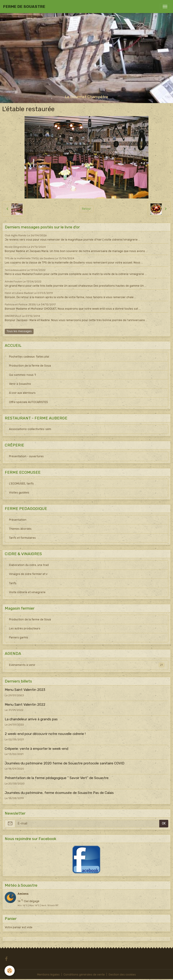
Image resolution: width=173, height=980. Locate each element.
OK (164, 823)
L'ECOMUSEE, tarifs (21, 484)
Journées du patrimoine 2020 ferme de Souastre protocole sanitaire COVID (65, 763)
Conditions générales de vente (84, 975)
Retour (86, 209)
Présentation (18, 520)
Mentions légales (48, 975)
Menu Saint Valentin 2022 (25, 705)
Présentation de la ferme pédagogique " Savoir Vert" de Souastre (57, 778)
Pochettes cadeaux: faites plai (29, 357)
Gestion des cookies (122, 975)
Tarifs (13, 583)
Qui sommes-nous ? (23, 375)
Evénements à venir (87, 665)
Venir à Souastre (20, 384)
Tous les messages (19, 331)
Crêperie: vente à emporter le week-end (36, 749)
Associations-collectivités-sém (30, 429)
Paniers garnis (19, 638)
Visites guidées (19, 493)
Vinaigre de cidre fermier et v (28, 574)
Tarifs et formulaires (22, 538)
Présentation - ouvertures (26, 456)
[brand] (24, 7)
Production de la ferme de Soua (30, 366)
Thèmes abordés (20, 529)
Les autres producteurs (25, 629)
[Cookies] (10, 971)
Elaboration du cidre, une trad (29, 565)
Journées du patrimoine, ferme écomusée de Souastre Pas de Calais (59, 793)
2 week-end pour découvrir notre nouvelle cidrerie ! (45, 734)
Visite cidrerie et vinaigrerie (27, 592)
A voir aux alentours (22, 393)
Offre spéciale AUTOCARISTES (28, 402)
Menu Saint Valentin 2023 (25, 690)
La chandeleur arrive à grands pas (31, 719)
